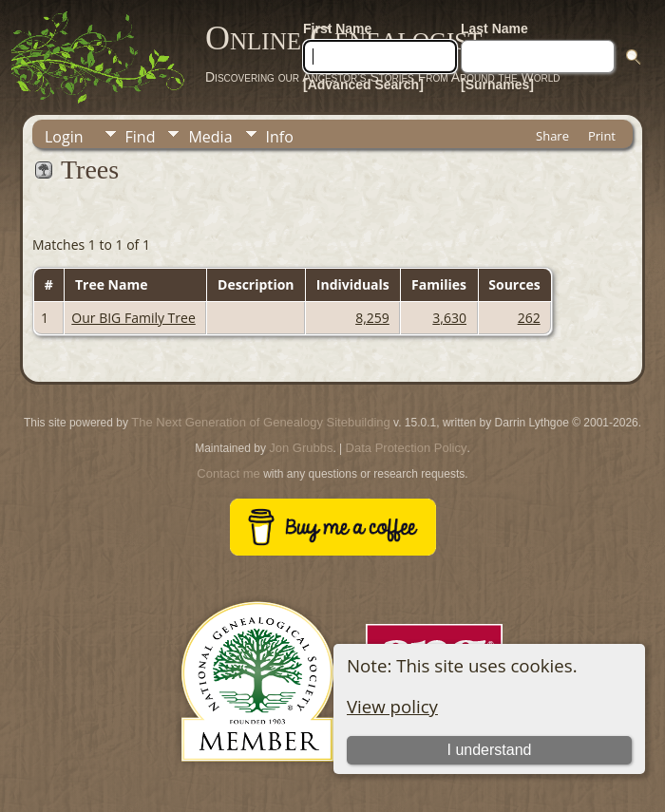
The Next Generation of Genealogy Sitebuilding (260, 422)
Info (280, 137)
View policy (392, 706)
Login (64, 137)
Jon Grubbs (301, 448)
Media (210, 137)
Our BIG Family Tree (133, 318)
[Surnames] (497, 85)
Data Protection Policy (407, 448)
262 (529, 318)
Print (602, 136)
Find (141, 137)
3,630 (449, 318)
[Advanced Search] (363, 85)
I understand (490, 750)
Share (552, 136)
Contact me (228, 473)
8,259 (372, 318)
